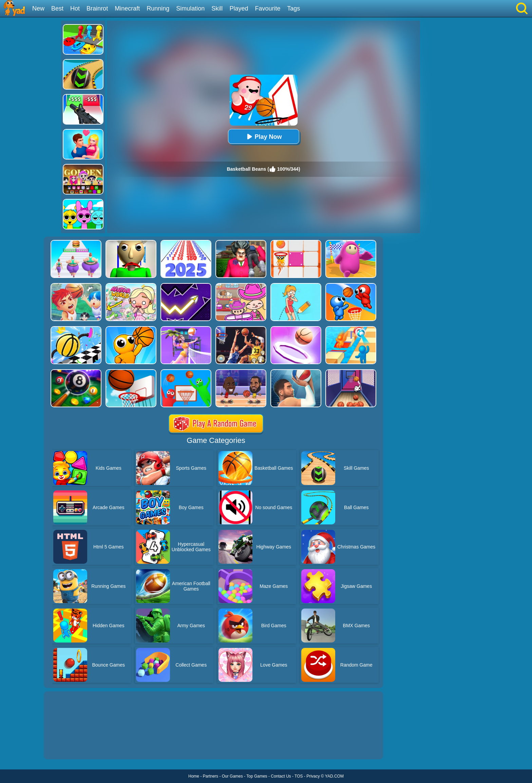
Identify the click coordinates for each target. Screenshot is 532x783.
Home (194, 776)
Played (239, 8)
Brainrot (97, 8)
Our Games (232, 776)
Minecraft (127, 8)
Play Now (263, 137)
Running (158, 8)
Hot (75, 8)
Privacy (313, 776)
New (38, 8)
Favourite (268, 8)
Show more (67, 746)
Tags (293, 8)
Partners (211, 776)
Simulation (190, 8)
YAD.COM (334, 776)
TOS (299, 776)
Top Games (257, 776)
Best (57, 8)
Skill (217, 8)
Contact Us (281, 776)
